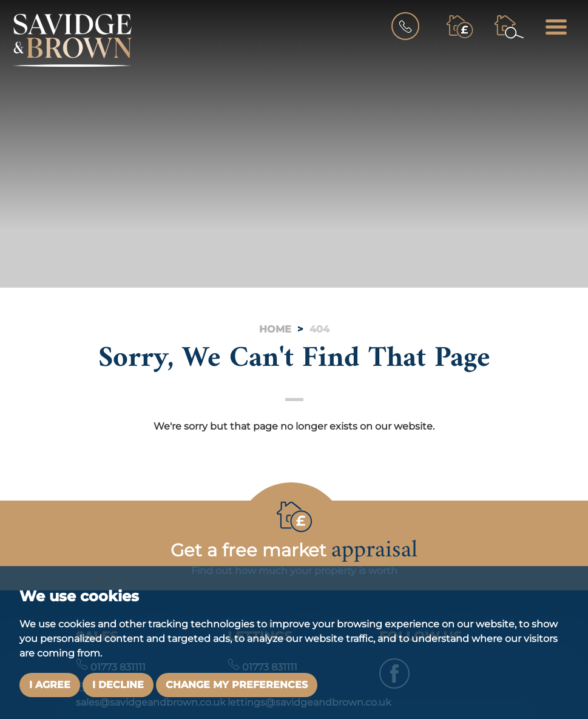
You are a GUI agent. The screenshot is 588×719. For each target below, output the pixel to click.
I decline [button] (118, 685)
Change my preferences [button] (237, 685)
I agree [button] (50, 685)
